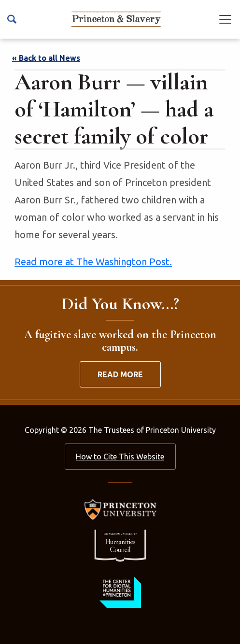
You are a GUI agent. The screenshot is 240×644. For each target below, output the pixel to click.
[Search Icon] (12, 19)
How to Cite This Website (120, 457)
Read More (120, 374)
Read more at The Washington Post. (93, 262)
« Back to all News (46, 58)
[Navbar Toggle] (226, 19)
